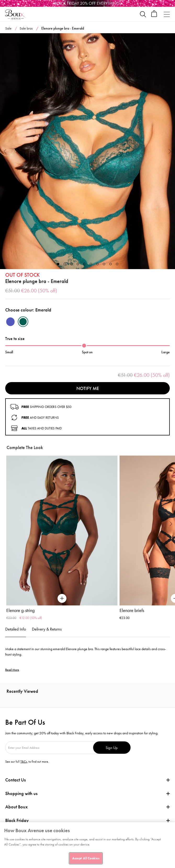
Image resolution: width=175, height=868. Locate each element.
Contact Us (15, 780)
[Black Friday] (87, 3)
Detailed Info (16, 629)
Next (170, 151)
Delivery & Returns (47, 629)
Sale (8, 28)
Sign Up (112, 748)
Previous (5, 151)
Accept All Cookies (86, 858)
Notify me (88, 388)
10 (117, 264)
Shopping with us (21, 793)
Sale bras (26, 28)
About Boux (16, 807)
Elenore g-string (20, 610)
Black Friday (17, 820)
